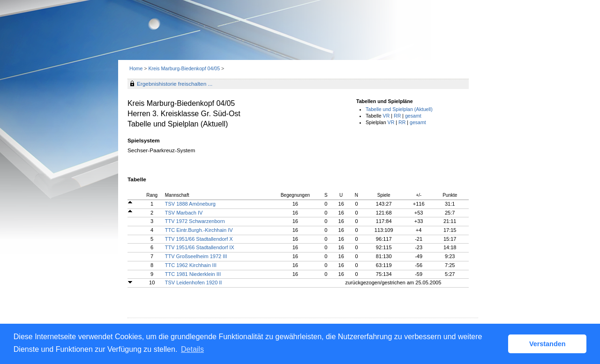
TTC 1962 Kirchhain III (191, 265)
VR (386, 116)
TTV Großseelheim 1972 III (196, 256)
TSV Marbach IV (184, 213)
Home (136, 68)
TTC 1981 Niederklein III (193, 274)
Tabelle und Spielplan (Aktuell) (399, 109)
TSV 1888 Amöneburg (190, 204)
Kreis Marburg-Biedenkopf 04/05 (185, 68)
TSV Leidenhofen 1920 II (194, 282)
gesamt (413, 116)
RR (397, 116)
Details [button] (192, 349)
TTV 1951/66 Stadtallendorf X (199, 239)
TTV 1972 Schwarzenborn (195, 221)
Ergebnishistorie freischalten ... (175, 84)
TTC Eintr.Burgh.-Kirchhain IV (199, 230)
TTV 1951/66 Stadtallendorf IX (200, 247)
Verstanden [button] (547, 344)
